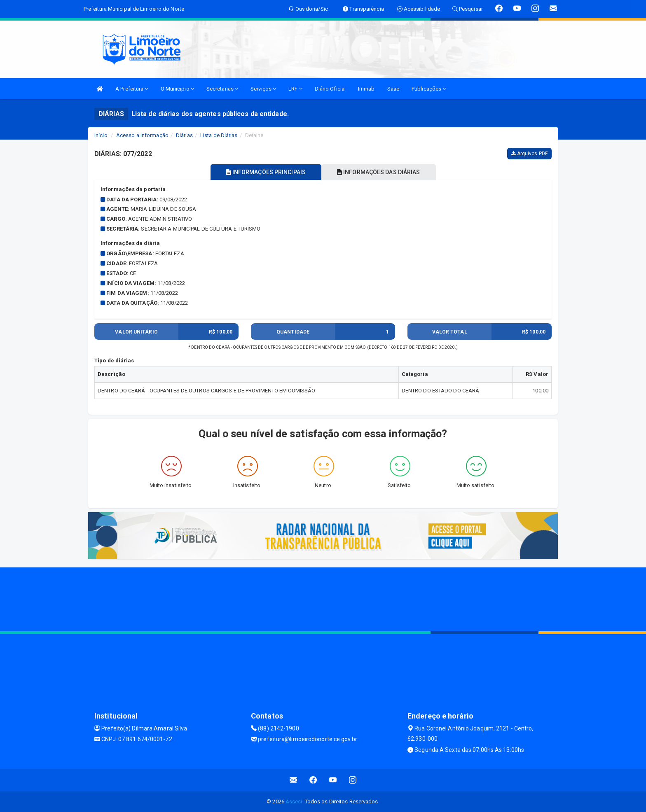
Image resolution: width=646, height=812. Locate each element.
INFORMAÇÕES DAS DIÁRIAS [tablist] (380, 172)
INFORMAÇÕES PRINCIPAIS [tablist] (264, 172)
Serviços (263, 89)
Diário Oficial (330, 89)
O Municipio (177, 89)
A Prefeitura (132, 89)
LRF (295, 89)
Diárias (184, 135)
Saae (393, 89)
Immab (366, 89)
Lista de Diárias (219, 135)
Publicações (429, 89)
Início (101, 135)
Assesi (294, 801)
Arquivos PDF (529, 154)
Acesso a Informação (142, 135)
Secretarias (222, 89)
